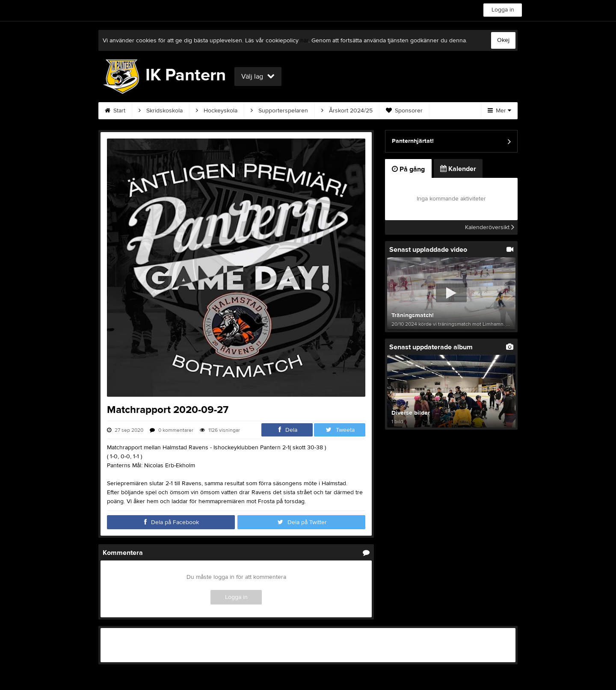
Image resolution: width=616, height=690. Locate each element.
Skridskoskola (161, 111)
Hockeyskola (217, 111)
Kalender (458, 169)
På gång (408, 169)
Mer (499, 111)
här (304, 41)
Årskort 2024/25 (347, 111)
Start (115, 111)
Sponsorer (404, 111)
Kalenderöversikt (490, 227)
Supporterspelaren (279, 111)
